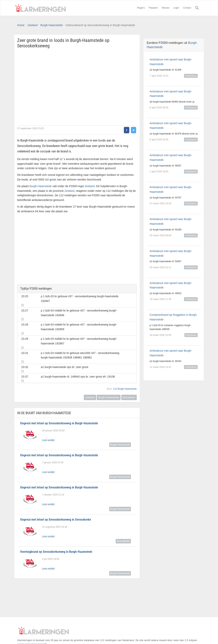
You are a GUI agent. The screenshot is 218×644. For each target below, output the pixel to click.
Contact (187, 8)
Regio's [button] (141, 8)
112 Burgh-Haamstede (125, 370)
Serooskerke (123, 522)
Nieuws (166, 8)
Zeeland (33, 25)
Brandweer (129, 378)
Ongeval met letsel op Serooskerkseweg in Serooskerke (56, 500)
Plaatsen (153, 8)
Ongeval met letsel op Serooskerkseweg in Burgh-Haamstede (59, 404)
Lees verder (48, 421)
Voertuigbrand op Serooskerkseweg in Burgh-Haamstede (56, 533)
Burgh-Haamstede (52, 25)
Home (21, 25)
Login (176, 8)
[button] (131, 295)
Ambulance (191, 76)
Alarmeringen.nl (41, 8)
